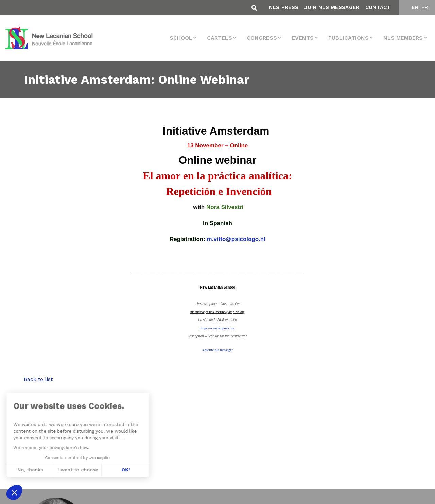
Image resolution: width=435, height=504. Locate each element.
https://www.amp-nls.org (217, 328)
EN (415, 7)
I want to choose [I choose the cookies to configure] (43, 470)
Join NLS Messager (332, 7)
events (303, 38)
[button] (14, 492)
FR (425, 7)
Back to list (38, 379)
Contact (378, 7)
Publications (349, 38)
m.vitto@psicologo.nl (236, 239)
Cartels (220, 38)
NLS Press (284, 7)
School (181, 38)
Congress (262, 38)
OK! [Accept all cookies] (91, 470)
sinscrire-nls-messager (217, 350)
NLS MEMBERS (403, 38)
